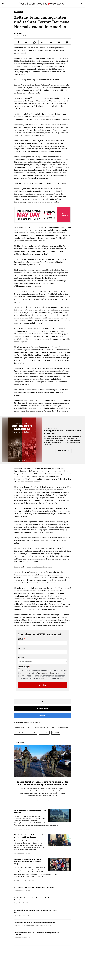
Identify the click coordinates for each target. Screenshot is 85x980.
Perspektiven (19, 727)
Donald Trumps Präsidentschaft (38, 727)
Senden (43, 685)
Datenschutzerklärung (46, 673)
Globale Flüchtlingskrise (60, 727)
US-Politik (56, 733)
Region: (21, 658)
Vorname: (22, 648)
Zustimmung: (23, 667)
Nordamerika (44, 733)
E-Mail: (21, 639)
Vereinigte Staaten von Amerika (26, 733)
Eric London (18, 33)
